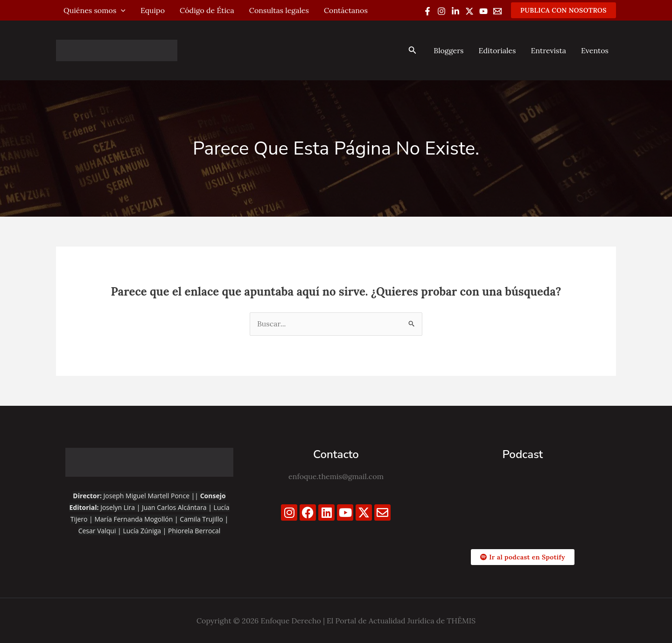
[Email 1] (497, 11)
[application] (121, 10)
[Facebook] (427, 11)
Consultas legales (279, 10)
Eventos (595, 50)
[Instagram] (441, 11)
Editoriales (497, 50)
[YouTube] (483, 11)
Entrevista (548, 50)
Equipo (153, 10)
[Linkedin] (455, 11)
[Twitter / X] (469, 11)
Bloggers (448, 50)
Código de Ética (207, 10)
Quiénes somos (94, 10)
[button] (563, 10)
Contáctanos (346, 10)
